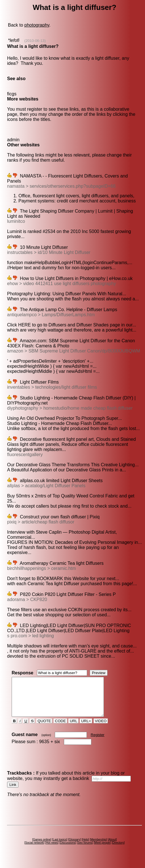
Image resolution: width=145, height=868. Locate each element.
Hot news (52, 850)
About (112, 847)
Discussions (68, 850)
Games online (42, 847)
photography (37, 25)
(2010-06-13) (35, 41)
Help (85, 847)
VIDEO (101, 729)
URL (73, 729)
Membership (98, 847)
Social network (34, 850)
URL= (86, 729)
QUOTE (44, 729)
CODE (60, 729)
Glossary (74, 847)
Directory (118, 850)
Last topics (60, 847)
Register (98, 742)
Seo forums (85, 850)
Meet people (102, 850)
